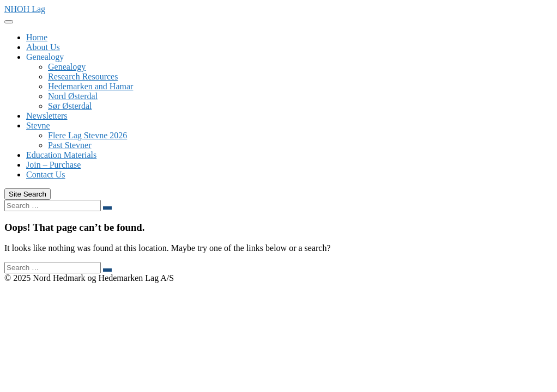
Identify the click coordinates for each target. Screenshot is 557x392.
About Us (43, 47)
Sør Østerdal (70, 106)
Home (37, 37)
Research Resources (83, 76)
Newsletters (47, 116)
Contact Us (46, 174)
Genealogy (45, 57)
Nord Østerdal (73, 96)
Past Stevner (70, 145)
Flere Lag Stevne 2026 (87, 135)
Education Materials (61, 155)
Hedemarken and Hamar (90, 86)
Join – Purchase (53, 165)
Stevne (38, 125)
